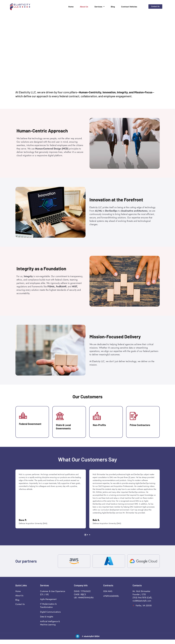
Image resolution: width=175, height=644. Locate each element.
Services (99, 7)
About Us (84, 7)
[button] (85, 539)
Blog (113, 7)
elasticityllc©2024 (92, 641)
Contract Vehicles (129, 7)
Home (71, 7)
